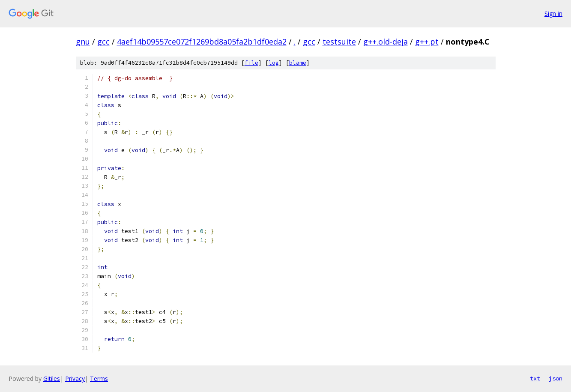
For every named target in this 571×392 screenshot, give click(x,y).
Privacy (75, 379)
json (556, 378)
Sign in (553, 13)
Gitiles (52, 379)
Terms (99, 379)
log (274, 63)
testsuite (339, 42)
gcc (103, 42)
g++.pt (427, 42)
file (251, 63)
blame (298, 63)
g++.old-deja (386, 42)
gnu (83, 42)
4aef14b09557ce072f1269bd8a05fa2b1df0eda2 (202, 42)
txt (535, 378)
